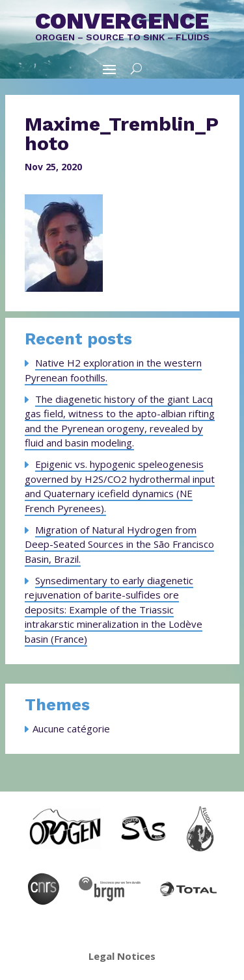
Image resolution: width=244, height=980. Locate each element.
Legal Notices (122, 956)
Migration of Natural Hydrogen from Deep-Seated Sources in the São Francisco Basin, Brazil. (119, 544)
